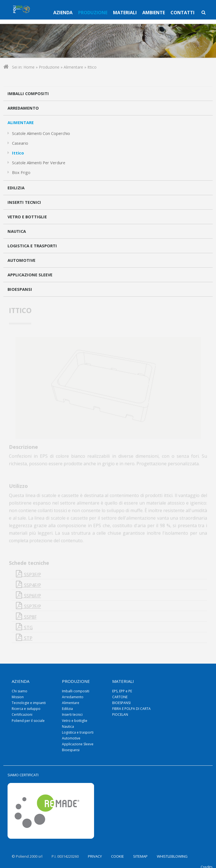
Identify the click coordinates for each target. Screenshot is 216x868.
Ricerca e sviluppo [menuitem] (26, 709)
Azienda (63, 13)
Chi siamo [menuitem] (20, 691)
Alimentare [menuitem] (71, 703)
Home (29, 67)
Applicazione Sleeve (30, 275)
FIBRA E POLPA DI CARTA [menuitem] (131, 709)
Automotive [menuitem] (71, 738)
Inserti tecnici (24, 202)
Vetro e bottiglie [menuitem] (75, 721)
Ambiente (154, 13)
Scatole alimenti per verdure (39, 163)
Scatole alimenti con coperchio (41, 133)
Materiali (125, 13)
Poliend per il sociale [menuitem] (28, 721)
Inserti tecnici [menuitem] (72, 715)
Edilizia (16, 188)
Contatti (183, 13)
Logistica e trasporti (32, 246)
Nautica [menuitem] (68, 726)
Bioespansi (20, 289)
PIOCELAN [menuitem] (120, 715)
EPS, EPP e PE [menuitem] (122, 691)
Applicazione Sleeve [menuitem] (78, 744)
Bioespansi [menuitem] (71, 750)
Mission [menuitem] (18, 697)
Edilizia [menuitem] (67, 709)
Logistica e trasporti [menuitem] (78, 732)
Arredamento (23, 108)
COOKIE (117, 856)
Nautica (17, 231)
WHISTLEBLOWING (172, 856)
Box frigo (21, 172)
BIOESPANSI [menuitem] (121, 703)
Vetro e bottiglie (27, 217)
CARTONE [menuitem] (120, 697)
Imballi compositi (28, 94)
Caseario (20, 143)
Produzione (93, 13)
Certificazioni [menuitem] (22, 715)
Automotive (21, 260)
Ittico (18, 153)
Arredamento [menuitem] (73, 697)
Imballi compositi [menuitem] (76, 691)
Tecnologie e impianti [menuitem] (29, 703)
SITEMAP (140, 856)
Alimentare (73, 67)
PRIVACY (95, 856)
